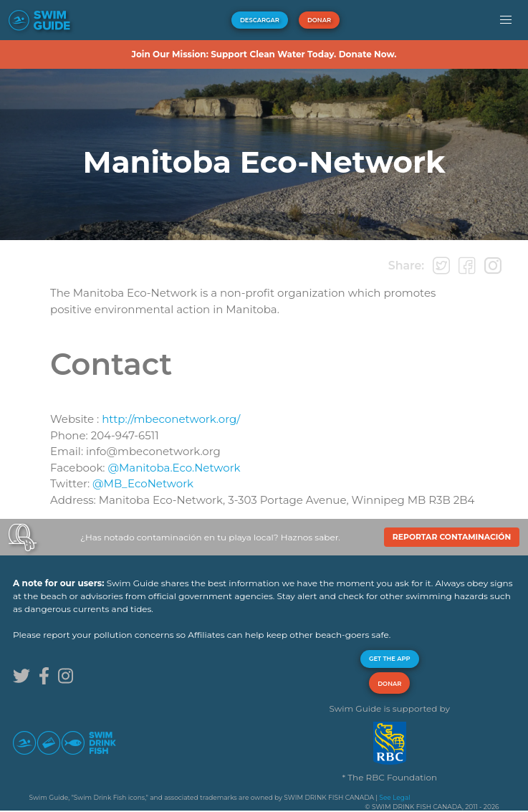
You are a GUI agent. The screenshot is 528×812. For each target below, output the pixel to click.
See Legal (394, 797)
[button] (505, 20)
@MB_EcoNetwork (143, 483)
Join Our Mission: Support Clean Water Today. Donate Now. (264, 54)
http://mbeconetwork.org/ (171, 419)
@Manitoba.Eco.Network (174, 468)
